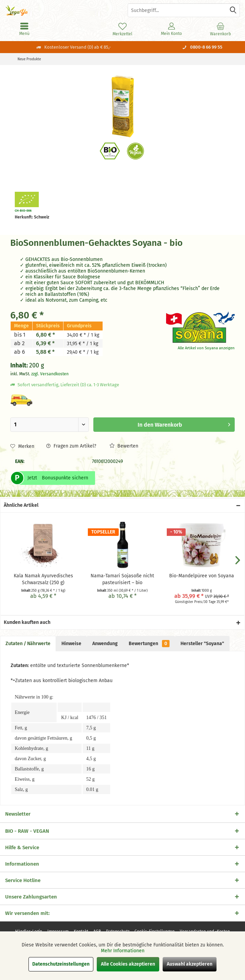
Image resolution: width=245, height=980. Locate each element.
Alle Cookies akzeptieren (128, 964)
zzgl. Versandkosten (50, 374)
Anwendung (105, 644)
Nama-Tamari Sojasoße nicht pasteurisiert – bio (122, 579)
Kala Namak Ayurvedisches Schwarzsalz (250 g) (43, 579)
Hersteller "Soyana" (202, 644)
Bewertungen (149, 644)
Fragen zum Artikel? (71, 446)
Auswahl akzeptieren (190, 964)
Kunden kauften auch (27, 622)
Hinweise (71, 644)
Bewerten (124, 446)
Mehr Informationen (123, 951)
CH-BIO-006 (23, 211)
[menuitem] (220, 29)
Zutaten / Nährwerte (28, 644)
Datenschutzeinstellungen (61, 964)
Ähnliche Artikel (21, 505)
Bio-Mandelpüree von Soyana (202, 576)
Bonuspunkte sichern (65, 478)
